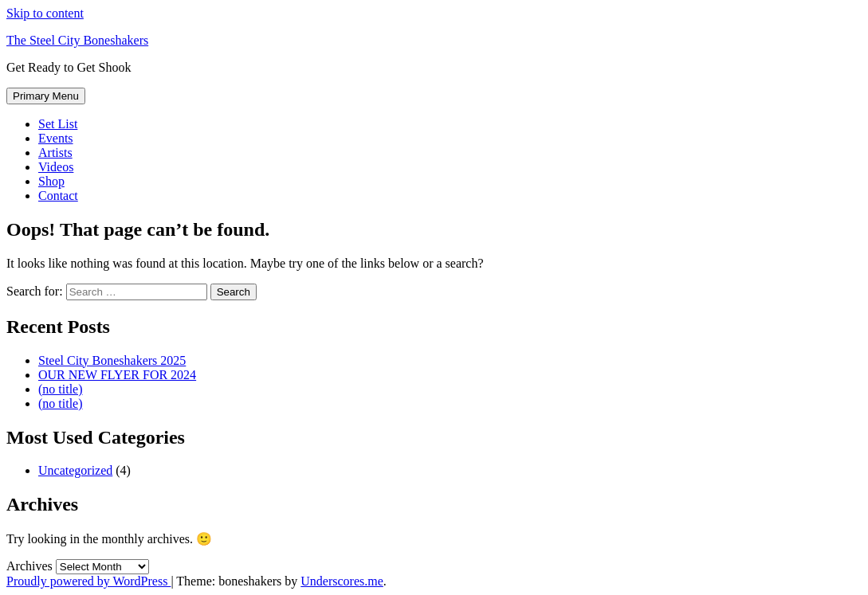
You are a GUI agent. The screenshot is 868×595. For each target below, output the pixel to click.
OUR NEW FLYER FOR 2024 (117, 375)
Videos (56, 167)
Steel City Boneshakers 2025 (112, 360)
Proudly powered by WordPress (88, 581)
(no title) (61, 389)
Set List (58, 124)
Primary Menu (46, 96)
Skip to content (45, 13)
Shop (51, 181)
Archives (29, 566)
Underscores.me (342, 581)
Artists (55, 153)
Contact (58, 196)
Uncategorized (75, 470)
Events (56, 138)
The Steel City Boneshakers (77, 40)
